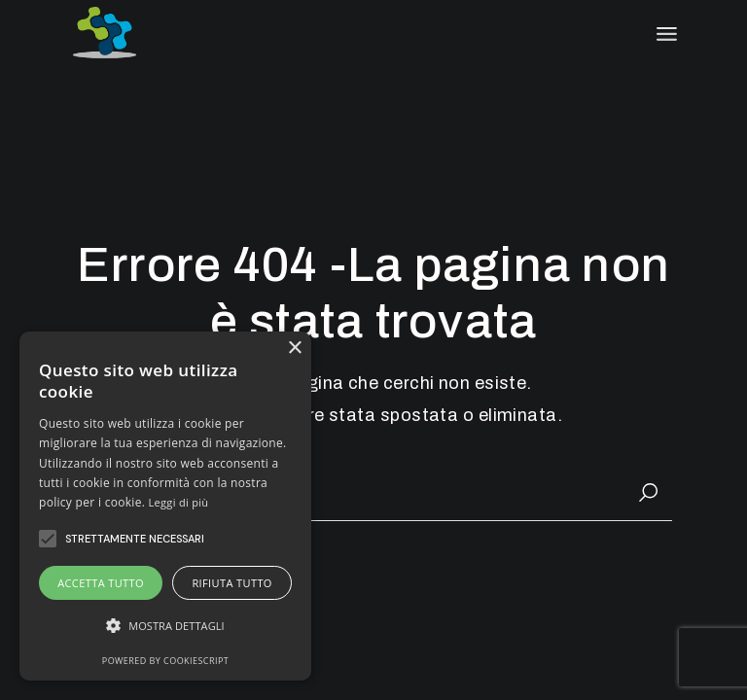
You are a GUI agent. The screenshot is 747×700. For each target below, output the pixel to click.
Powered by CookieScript (165, 661)
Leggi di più (179, 502)
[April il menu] (667, 34)
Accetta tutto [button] (101, 583)
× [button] (294, 349)
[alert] (165, 506)
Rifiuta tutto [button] (231, 583)
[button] (165, 626)
